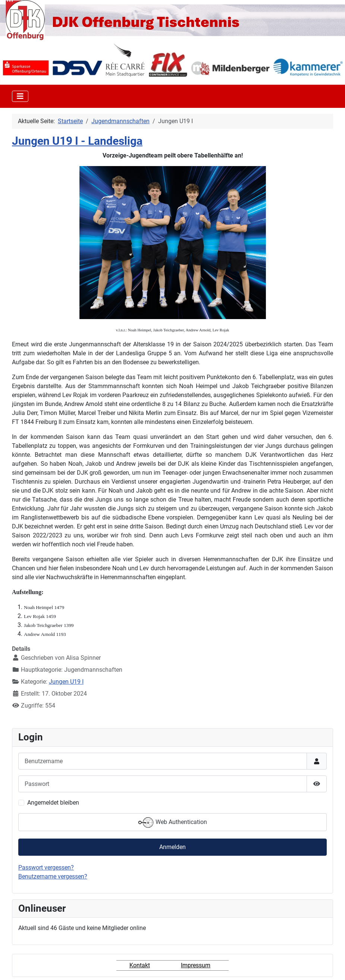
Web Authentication (173, 823)
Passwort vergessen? (46, 867)
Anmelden (172, 847)
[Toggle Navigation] (20, 96)
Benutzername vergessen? (53, 876)
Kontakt (140, 965)
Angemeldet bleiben (53, 803)
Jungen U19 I (66, 682)
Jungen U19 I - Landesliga (77, 141)
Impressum (196, 965)
